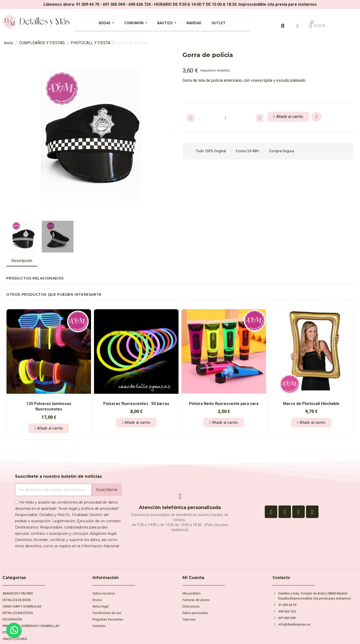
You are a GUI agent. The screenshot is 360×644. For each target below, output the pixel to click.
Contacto (281, 578)
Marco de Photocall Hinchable (311, 404)
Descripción (22, 261)
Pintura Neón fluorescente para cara (224, 404)
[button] (11, 134)
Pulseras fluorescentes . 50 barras (136, 404)
